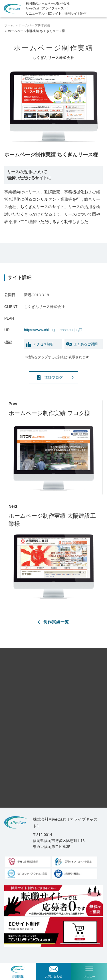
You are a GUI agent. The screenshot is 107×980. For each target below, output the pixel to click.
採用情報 (18, 976)
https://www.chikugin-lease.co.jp (51, 330)
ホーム (9, 25)
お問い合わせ (54, 976)
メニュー (89, 976)
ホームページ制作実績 (34, 25)
